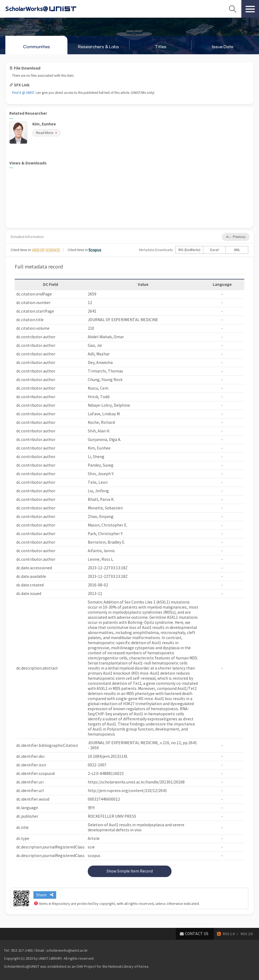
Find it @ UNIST (23, 93)
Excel (214, 250)
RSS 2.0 (247, 934)
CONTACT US (197, 934)
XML (237, 250)
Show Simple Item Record (130, 871)
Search (233, 9)
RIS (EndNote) (189, 250)
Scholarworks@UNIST (49, 9)
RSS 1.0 (229, 934)
